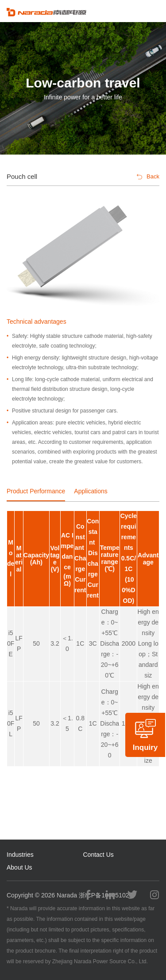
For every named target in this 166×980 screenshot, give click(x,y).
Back (148, 176)
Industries (20, 855)
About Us (19, 867)
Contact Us (98, 855)
